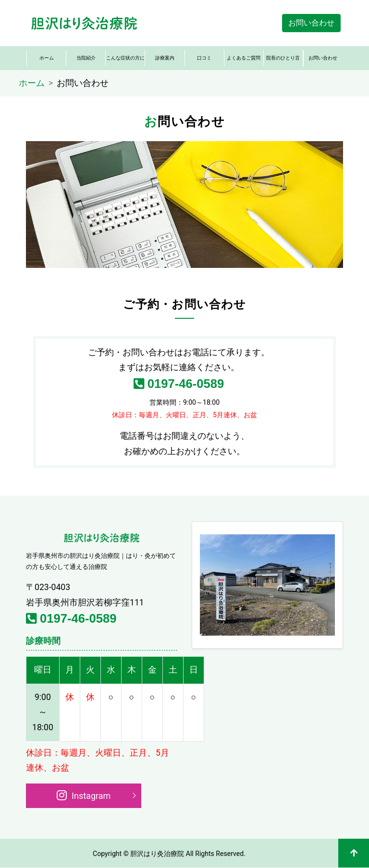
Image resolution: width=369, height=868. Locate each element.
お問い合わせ (311, 23)
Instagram (84, 795)
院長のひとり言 (283, 58)
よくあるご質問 (244, 58)
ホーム (47, 58)
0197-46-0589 (179, 384)
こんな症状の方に (125, 58)
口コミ (204, 58)
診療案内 (165, 58)
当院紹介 (86, 58)
